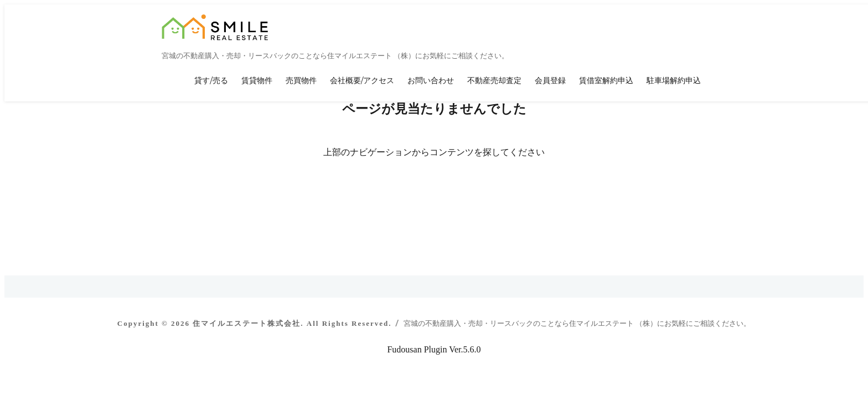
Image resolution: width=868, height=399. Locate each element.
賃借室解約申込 (606, 80)
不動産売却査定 (494, 80)
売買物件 (301, 80)
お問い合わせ (431, 80)
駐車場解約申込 (674, 80)
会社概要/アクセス (362, 80)
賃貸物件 (257, 80)
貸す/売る (211, 80)
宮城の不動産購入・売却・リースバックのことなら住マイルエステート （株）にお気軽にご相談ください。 (577, 323)
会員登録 (550, 80)
